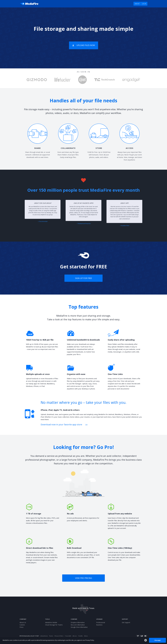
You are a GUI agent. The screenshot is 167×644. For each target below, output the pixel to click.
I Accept (157, 640)
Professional (101, 622)
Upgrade (99, 619)
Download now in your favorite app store (61, 424)
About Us (23, 622)
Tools (47, 619)
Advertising (44, 636)
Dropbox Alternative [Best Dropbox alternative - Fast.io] (78, 622)
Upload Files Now (86, 45)
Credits (80, 636)
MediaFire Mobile (51, 622)
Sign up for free (83, 278)
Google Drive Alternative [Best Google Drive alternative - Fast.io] (79, 627)
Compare (74, 619)
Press (22, 627)
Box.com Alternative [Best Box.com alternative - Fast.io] (78, 625)
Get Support (126, 622)
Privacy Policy (59, 636)
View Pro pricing (84, 578)
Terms (51, 636)
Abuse (75, 636)
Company (23, 619)
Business (99, 625)
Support (125, 619)
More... (86, 636)
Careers (22, 625)
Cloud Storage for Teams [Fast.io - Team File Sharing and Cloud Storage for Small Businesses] (54, 625)
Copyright (68, 636)
